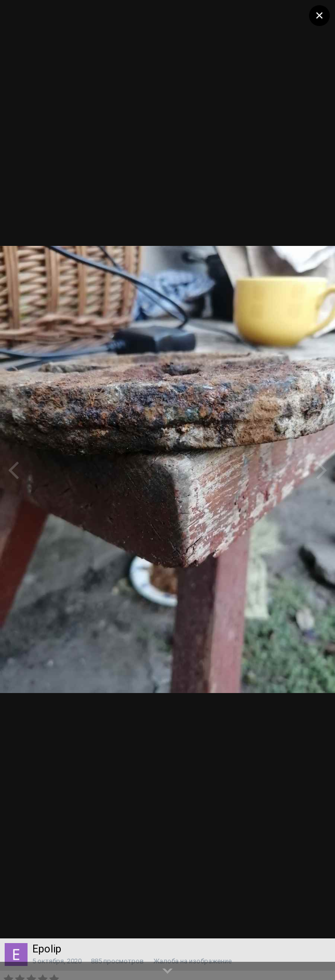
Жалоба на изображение (192, 961)
